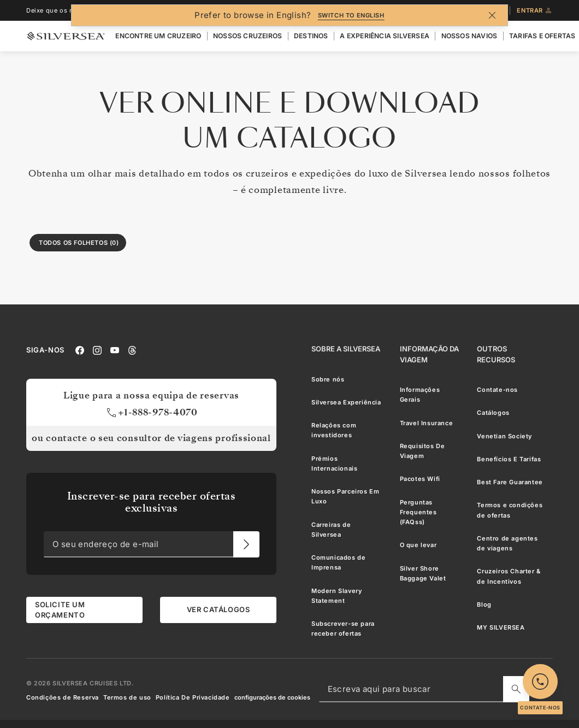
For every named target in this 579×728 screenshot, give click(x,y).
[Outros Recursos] (510, 354)
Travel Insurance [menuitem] (427, 423)
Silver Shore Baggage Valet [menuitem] (423, 573)
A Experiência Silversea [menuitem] (385, 36)
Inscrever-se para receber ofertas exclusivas (152, 502)
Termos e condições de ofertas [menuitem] (510, 510)
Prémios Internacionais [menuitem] (334, 463)
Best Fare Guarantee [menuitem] (510, 482)
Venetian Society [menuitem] (504, 436)
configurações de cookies (272, 697)
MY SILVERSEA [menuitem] (501, 627)
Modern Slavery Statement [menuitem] (336, 596)
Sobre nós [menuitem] (328, 379)
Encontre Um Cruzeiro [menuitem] (158, 36)
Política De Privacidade (193, 697)
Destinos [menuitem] (311, 36)
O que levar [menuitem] (418, 545)
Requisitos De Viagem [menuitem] (423, 451)
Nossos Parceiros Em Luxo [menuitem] (345, 496)
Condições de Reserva (63, 697)
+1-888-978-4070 (151, 413)
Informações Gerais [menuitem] (420, 395)
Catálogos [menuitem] (493, 413)
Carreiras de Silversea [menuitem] (331, 530)
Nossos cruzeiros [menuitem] (247, 36)
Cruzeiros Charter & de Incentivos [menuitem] (509, 577)
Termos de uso (127, 697)
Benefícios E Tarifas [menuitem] (509, 459)
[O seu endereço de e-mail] (246, 545)
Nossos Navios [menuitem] (469, 36)
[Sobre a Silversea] (346, 349)
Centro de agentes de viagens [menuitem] (507, 543)
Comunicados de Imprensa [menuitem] (338, 562)
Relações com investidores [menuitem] (334, 430)
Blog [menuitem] (484, 604)
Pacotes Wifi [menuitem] (420, 479)
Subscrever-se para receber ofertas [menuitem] (343, 629)
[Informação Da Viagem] (430, 354)
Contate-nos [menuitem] (497, 390)
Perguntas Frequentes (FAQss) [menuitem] (418, 512)
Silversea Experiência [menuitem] (346, 402)
